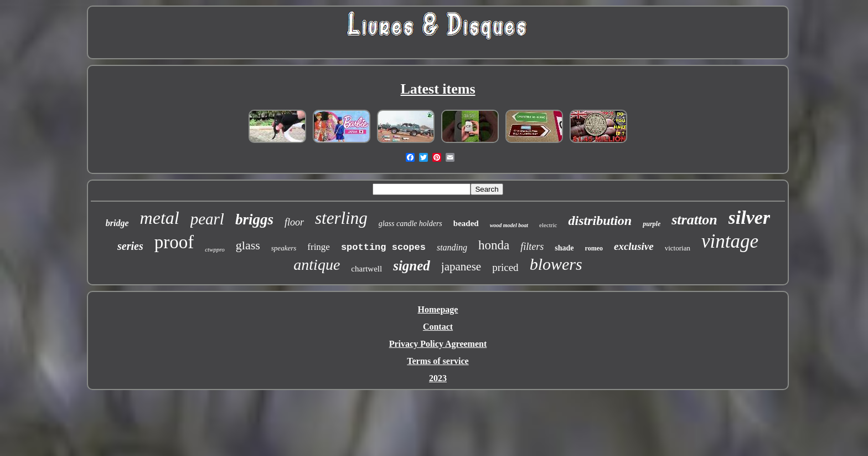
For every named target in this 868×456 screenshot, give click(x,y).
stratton (694, 220)
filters (532, 247)
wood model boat (509, 225)
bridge (117, 223)
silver (750, 217)
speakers (284, 248)
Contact (438, 327)
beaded (466, 223)
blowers (556, 264)
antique (317, 265)
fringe (319, 247)
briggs (254, 219)
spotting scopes (383, 247)
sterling (341, 218)
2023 (438, 378)
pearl (207, 219)
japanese (461, 267)
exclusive (634, 246)
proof (174, 242)
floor (294, 222)
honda (494, 245)
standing (452, 247)
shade (564, 248)
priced (505, 267)
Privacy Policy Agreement (438, 344)
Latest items (438, 89)
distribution (600, 221)
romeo (594, 248)
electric (548, 225)
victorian (678, 248)
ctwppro (215, 249)
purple (652, 224)
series (130, 246)
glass (248, 245)
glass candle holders (410, 224)
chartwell (366, 269)
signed (412, 266)
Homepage (438, 309)
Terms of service (438, 361)
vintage (730, 241)
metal (160, 218)
